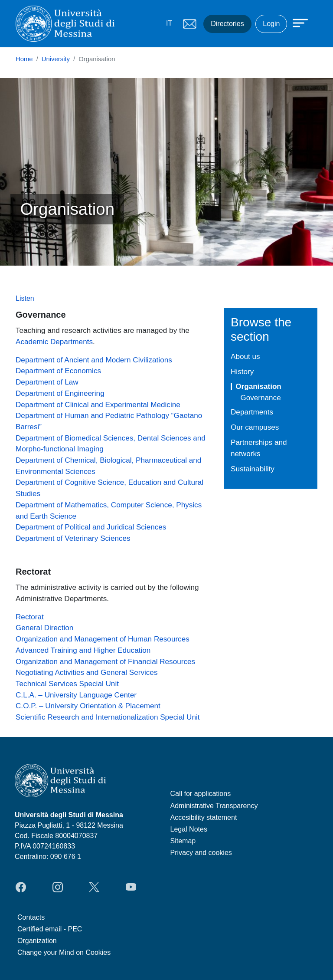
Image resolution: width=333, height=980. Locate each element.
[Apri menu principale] (296, 23)
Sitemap (183, 841)
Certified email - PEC (50, 929)
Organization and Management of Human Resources (103, 639)
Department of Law (47, 382)
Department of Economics (58, 371)
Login (271, 24)
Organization (37, 941)
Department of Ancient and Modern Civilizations (94, 360)
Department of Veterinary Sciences (73, 538)
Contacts (31, 917)
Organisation (258, 386)
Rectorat (30, 617)
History (242, 372)
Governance (260, 398)
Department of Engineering (60, 393)
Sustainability (253, 469)
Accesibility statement (204, 817)
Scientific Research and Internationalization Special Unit (108, 717)
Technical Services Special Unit (67, 684)
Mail (189, 24)
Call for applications (201, 794)
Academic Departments (54, 342)
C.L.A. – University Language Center (76, 695)
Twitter (94, 887)
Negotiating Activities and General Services (87, 672)
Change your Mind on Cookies (64, 952)
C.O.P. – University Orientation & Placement (88, 706)
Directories (227, 24)
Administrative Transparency (214, 806)
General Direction (44, 628)
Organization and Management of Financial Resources (105, 661)
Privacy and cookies (201, 853)
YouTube (131, 887)
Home (24, 59)
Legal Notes (189, 829)
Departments (252, 412)
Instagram (58, 887)
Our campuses (255, 427)
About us (245, 356)
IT (169, 23)
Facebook (21, 887)
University (56, 59)
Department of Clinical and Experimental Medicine (98, 404)
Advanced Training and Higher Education (83, 650)
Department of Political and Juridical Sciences (91, 527)
